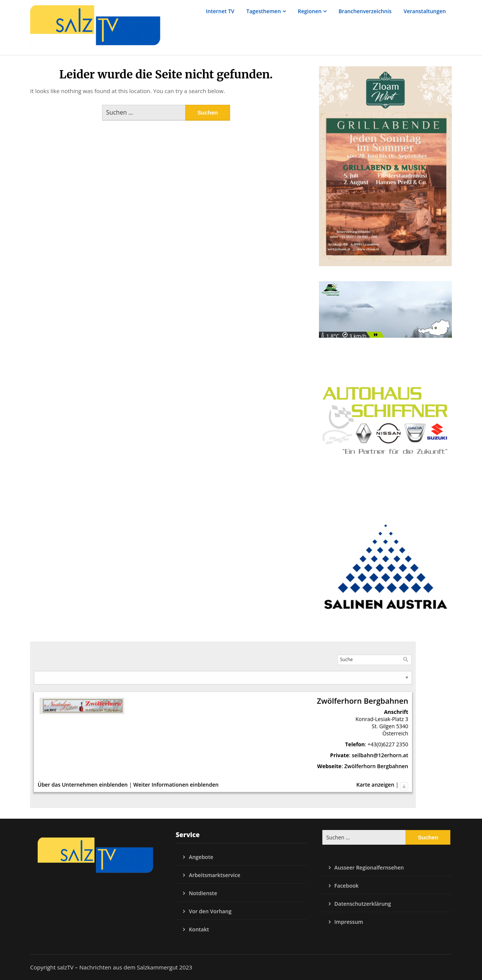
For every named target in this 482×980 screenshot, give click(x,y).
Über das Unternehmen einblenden (83, 785)
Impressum (349, 922)
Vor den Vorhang (210, 911)
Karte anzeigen (375, 785)
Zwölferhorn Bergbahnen (376, 766)
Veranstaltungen (425, 11)
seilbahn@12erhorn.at (380, 755)
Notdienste (203, 893)
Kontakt (199, 929)
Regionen (310, 11)
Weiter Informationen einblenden (176, 785)
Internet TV (220, 11)
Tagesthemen (264, 11)
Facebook (346, 886)
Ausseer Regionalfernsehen (369, 867)
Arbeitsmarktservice (214, 875)
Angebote (201, 857)
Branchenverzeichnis (365, 11)
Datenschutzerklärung (363, 904)
